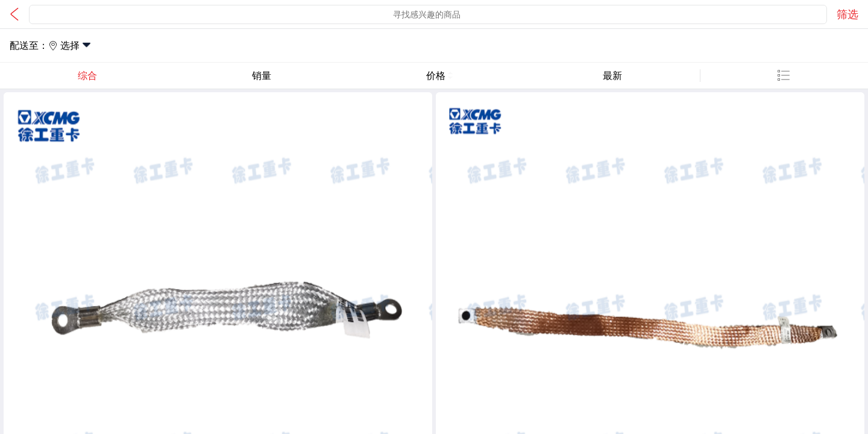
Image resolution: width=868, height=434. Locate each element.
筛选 (848, 14)
